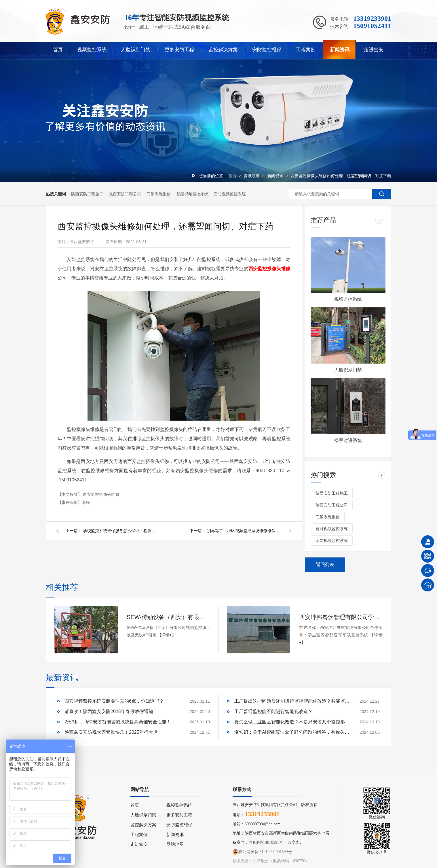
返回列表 (325, 565)
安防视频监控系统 (230, 194)
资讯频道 (252, 176)
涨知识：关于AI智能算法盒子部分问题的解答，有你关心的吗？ (292, 732)
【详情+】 (167, 635)
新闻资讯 (340, 50)
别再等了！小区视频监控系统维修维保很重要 (244, 531)
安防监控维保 (267, 50)
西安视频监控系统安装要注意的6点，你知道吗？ (114, 701)
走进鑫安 (374, 50)
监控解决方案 (223, 50)
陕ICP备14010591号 (266, 843)
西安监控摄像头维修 (101, 494)
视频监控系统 (92, 50)
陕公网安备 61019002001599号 (262, 852)
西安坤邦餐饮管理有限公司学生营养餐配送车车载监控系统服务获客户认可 (341, 617)
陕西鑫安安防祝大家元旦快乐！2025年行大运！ (113, 732)
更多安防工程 (179, 50)
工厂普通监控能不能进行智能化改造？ (273, 711)
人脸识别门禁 (136, 50)
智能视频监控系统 (192, 194)
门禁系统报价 (159, 194)
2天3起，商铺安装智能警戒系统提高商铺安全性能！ (118, 722)
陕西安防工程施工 (87, 194)
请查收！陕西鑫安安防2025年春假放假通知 (109, 711)
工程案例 (306, 50)
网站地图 (175, 844)
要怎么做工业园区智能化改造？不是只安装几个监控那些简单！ (292, 722)
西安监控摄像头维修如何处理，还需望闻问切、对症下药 (341, 176)
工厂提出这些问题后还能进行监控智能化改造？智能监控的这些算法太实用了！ (292, 701)
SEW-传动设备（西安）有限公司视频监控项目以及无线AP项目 (168, 617)
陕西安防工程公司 (125, 194)
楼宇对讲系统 (348, 440)
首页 (58, 50)
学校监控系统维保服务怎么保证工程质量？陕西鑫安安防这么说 (120, 531)
